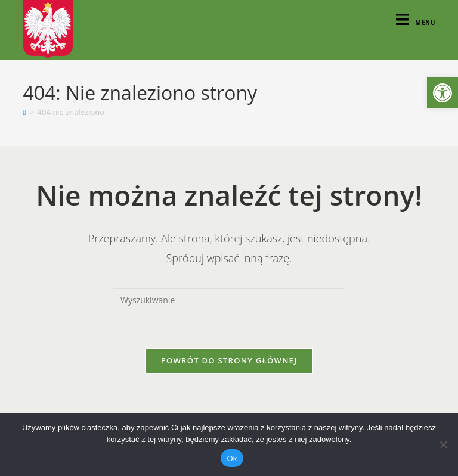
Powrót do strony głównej (229, 360)
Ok (232, 458)
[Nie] (443, 444)
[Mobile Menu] (416, 22)
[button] (442, 93)
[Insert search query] (229, 300)
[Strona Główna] (24, 112)
